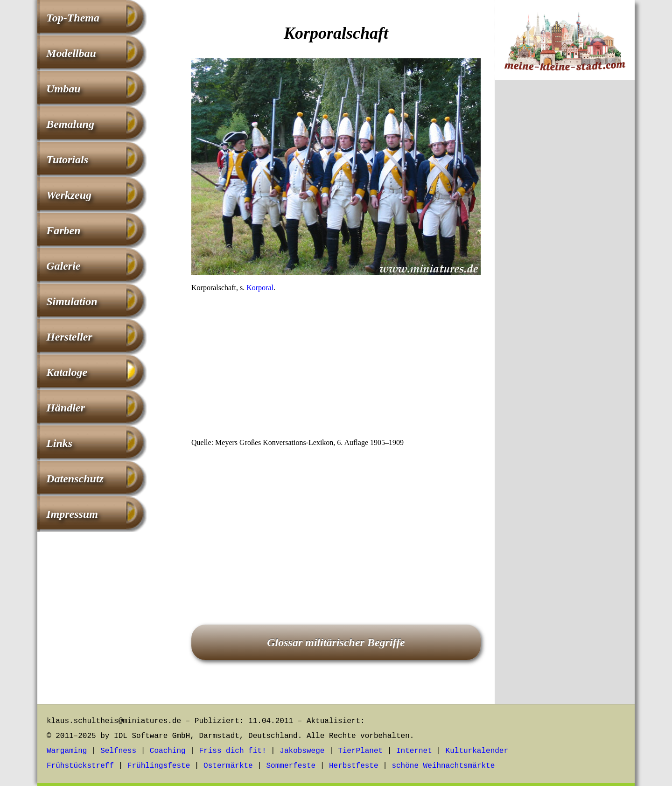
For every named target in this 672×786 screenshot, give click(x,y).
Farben (63, 230)
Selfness (118, 751)
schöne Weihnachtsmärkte (443, 766)
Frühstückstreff (80, 766)
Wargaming (67, 751)
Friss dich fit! (232, 751)
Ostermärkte (228, 766)
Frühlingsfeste (159, 766)
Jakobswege (302, 751)
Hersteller (69, 337)
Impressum (72, 514)
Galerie (63, 266)
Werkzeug (69, 195)
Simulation (72, 301)
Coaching (168, 751)
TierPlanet (360, 751)
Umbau (63, 89)
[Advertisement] (336, 368)
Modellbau (71, 53)
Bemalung (70, 124)
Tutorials (67, 160)
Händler (66, 408)
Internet (414, 751)
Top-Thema (73, 18)
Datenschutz (75, 479)
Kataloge (67, 372)
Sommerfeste (291, 766)
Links (59, 443)
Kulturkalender (477, 751)
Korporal (260, 288)
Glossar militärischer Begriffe (336, 642)
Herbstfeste (354, 766)
